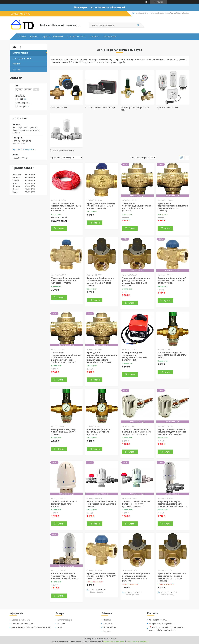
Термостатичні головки (167, 107)
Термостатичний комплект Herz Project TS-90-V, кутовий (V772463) (137, 504)
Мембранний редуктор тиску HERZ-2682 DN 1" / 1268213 (63, 432)
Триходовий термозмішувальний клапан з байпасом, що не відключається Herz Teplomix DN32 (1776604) (102, 357)
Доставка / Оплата (76, 37)
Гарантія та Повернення (23, 624)
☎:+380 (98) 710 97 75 (158, 620)
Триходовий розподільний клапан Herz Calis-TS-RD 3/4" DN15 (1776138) (101, 576)
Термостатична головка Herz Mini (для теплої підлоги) (64, 504)
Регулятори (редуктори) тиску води (135, 109)
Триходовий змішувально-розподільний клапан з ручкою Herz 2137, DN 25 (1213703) (101, 282)
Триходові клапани (59, 107)
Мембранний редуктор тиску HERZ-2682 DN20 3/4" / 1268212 (172, 355)
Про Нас (34, 37)
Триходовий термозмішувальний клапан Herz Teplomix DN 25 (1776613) (137, 207)
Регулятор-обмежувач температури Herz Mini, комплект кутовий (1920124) (172, 504)
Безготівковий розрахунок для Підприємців (31, 627)
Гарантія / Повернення (53, 37)
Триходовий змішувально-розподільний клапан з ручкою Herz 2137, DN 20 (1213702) (136, 577)
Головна (22, 37)
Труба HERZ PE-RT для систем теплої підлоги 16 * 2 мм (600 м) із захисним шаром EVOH (66, 207)
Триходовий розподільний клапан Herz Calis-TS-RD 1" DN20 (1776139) (172, 281)
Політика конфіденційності (137, 641)
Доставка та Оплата (21, 620)
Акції (60, 627)
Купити (61, 228)
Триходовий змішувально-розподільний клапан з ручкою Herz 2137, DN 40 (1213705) (172, 577)
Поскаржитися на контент (114, 641)
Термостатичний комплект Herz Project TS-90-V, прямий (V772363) (102, 504)
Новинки (16, 64)
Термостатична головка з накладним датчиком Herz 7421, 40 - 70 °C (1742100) (172, 432)
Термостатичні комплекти (62, 150)
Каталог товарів (20, 53)
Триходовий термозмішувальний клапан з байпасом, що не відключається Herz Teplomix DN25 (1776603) (66, 357)
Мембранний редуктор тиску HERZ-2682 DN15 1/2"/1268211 (99, 432)
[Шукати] (138, 25)
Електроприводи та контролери (100, 107)
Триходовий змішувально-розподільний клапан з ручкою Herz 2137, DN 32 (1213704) (136, 282)
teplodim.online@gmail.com (25, 149)
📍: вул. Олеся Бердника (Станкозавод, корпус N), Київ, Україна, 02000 (166, 629)
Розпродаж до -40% (22, 58)
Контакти (94, 37)
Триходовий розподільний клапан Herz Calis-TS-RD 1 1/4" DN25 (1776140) (101, 206)
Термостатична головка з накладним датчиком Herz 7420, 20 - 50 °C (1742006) (136, 432)
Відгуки (107, 631)
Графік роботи (110, 37)
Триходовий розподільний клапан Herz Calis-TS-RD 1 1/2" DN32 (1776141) (65, 281)
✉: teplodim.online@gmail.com (162, 624)
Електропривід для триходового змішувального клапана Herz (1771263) (135, 356)
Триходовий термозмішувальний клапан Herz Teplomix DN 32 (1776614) (173, 207)
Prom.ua (113, 639)
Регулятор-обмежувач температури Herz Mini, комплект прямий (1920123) (66, 576)
